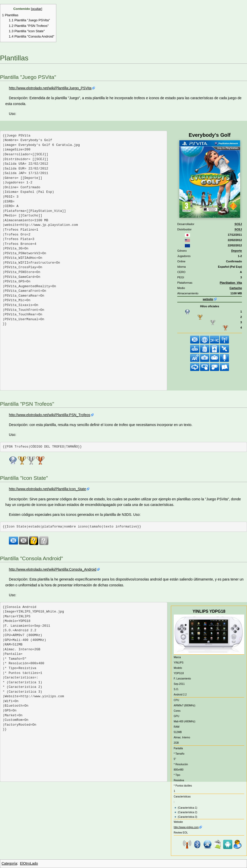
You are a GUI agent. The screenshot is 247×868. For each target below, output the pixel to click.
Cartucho (236, 288)
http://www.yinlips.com (186, 827)
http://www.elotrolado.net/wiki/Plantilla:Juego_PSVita (50, 88)
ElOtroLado (29, 863)
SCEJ (238, 224)
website (208, 299)
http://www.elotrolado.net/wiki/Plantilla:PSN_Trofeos (50, 415)
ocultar (37, 9)
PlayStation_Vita (231, 283)
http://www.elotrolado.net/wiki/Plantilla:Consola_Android (53, 569)
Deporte (237, 251)
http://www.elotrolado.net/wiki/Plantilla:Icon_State (47, 489)
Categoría (9, 863)
